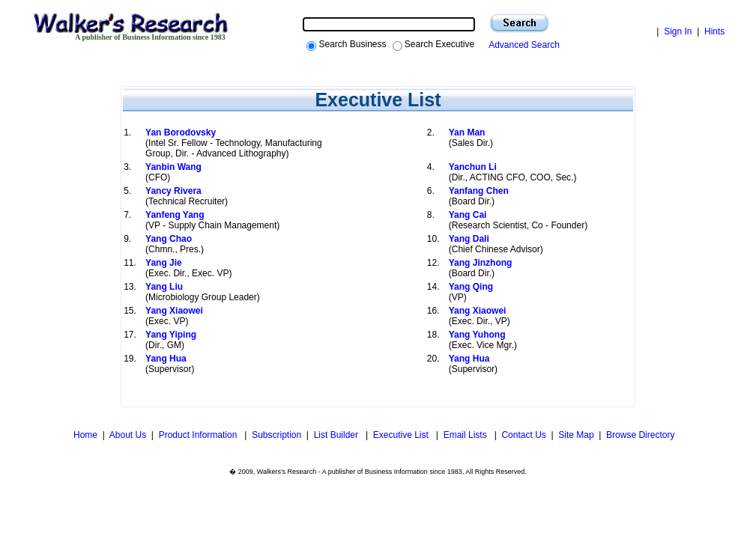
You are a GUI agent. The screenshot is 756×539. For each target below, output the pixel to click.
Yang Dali (469, 239)
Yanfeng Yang (175, 215)
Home (84, 435)
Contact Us (523, 435)
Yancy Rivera (173, 191)
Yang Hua (166, 359)
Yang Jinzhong (481, 263)
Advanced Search (522, 45)
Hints (714, 31)
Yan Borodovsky (181, 133)
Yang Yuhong (477, 335)
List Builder (338, 435)
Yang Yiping (171, 335)
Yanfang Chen (479, 191)
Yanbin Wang (173, 167)
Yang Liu (164, 287)
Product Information (199, 435)
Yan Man (467, 133)
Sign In (678, 31)
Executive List (402, 435)
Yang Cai (468, 215)
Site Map (576, 435)
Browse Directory (640, 435)
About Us (128, 435)
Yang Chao (169, 239)
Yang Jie (164, 263)
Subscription (276, 435)
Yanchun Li (473, 167)
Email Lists (466, 435)
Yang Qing (471, 287)
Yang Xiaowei (174, 311)
